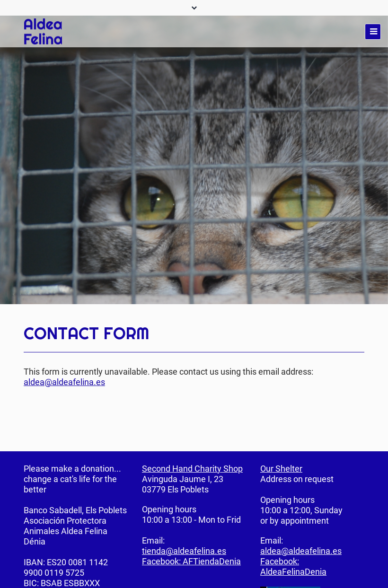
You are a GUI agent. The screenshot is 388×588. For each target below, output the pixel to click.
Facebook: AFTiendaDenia (191, 561)
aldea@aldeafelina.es (64, 382)
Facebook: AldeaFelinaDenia (293, 566)
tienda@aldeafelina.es (184, 551)
